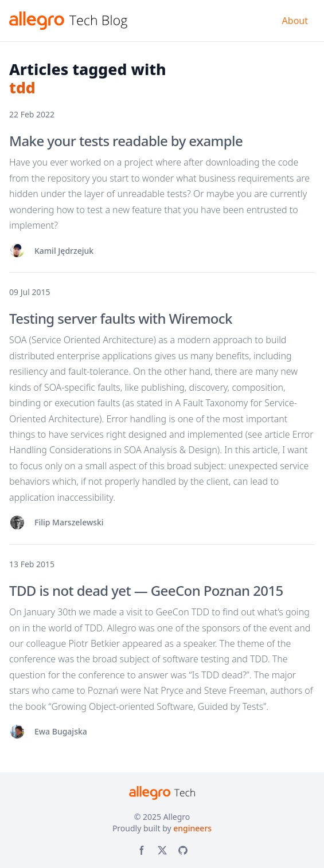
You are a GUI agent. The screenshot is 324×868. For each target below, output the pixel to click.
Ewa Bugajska (61, 731)
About (295, 21)
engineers (192, 828)
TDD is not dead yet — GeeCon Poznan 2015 (146, 590)
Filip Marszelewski (69, 522)
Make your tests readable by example (126, 141)
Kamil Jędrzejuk (64, 251)
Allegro (177, 817)
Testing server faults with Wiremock (121, 318)
